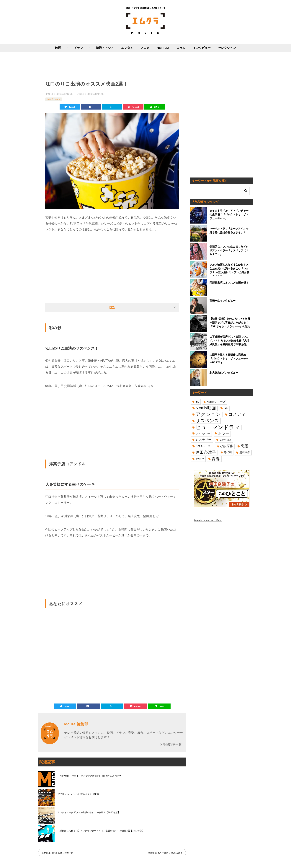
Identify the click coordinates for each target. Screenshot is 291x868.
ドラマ (79, 48)
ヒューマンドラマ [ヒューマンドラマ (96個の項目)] (218, 427)
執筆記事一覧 (172, 744)
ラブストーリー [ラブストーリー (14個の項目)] (204, 446)
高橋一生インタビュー (223, 301)
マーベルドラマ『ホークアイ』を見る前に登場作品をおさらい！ (229, 231)
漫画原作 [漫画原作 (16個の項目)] (245, 452)
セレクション (227, 48)
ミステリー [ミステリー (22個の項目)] (203, 440)
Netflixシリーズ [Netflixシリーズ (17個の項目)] (216, 402)
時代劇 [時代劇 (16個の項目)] (228, 452)
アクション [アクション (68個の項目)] (208, 414)
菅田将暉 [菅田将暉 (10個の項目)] (200, 459)
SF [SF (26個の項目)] (226, 408)
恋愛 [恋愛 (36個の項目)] (245, 446)
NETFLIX (163, 48)
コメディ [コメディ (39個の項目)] (237, 414)
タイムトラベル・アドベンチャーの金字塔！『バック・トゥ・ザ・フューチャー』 (229, 214)
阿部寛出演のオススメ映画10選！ (229, 283)
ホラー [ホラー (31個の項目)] (223, 433)
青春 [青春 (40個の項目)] (216, 459)
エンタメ (127, 48)
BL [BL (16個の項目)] (197, 402)
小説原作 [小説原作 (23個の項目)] (227, 446)
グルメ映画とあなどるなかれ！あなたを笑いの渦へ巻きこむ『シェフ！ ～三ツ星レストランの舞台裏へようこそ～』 (229, 269)
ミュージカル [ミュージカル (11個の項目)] (225, 440)
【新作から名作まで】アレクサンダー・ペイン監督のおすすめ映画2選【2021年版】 (101, 831)
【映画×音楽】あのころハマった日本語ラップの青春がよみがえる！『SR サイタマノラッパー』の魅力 (230, 323)
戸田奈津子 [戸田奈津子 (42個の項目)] (206, 452)
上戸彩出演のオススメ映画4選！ (58, 853)
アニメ (145, 48)
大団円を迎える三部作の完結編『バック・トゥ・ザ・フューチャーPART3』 (229, 359)
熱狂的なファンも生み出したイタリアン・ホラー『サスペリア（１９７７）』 (229, 250)
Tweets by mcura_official (208, 520)
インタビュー (202, 48)
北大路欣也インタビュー (224, 373)
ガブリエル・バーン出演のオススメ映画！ (79, 794)
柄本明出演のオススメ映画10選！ (165, 853)
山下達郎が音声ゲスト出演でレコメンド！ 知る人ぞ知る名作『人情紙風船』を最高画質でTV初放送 (229, 341)
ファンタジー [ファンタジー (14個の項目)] (203, 433)
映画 (58, 48)
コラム (181, 48)
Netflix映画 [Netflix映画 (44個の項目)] (206, 408)
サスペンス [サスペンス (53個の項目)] (207, 421)
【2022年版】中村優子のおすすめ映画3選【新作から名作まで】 (91, 776)
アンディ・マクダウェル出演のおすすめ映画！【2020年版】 (89, 812)
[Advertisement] (112, 66)
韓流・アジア (105, 48)
